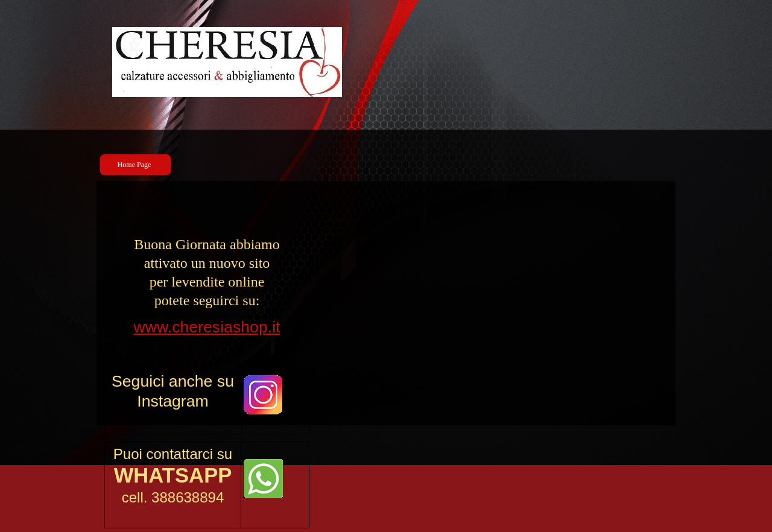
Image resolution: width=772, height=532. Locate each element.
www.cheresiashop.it (207, 327)
